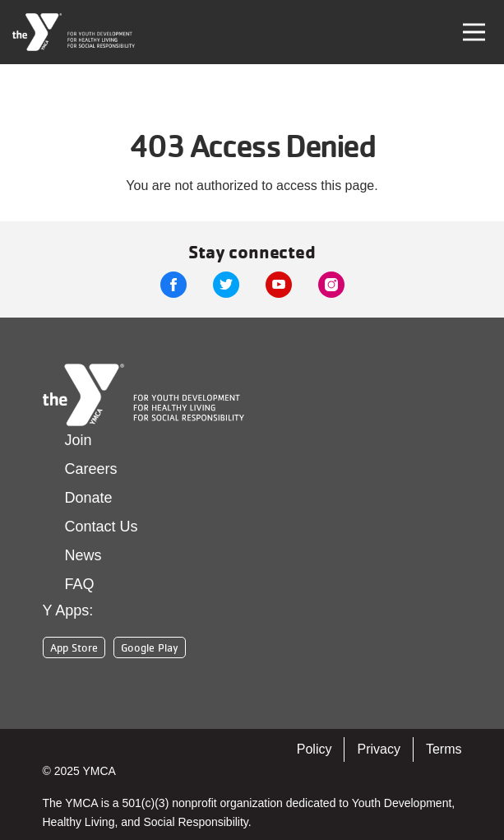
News (83, 555)
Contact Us (102, 527)
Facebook (173, 285)
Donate (89, 498)
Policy (314, 749)
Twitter (226, 285)
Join (79, 440)
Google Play (150, 647)
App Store (74, 647)
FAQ (80, 584)
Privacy (378, 749)
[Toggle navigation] (474, 32)
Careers (91, 469)
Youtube (279, 285)
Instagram (331, 285)
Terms (444, 749)
